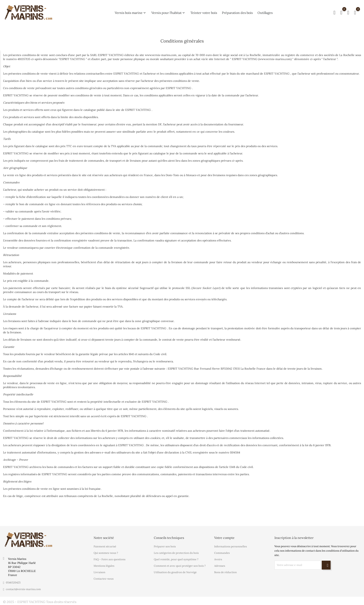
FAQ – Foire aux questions (110, 559)
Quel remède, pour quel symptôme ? (176, 559)
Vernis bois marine (131, 11)
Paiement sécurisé (105, 546)
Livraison (99, 572)
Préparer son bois (165, 546)
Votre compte (224, 538)
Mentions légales (104, 566)
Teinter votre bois (204, 11)
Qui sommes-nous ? (106, 553)
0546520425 (13, 583)
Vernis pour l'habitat (169, 11)
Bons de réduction (225, 572)
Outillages (265, 11)
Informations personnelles (231, 546)
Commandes (222, 553)
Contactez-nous (104, 579)
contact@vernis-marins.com (23, 589)
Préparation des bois (237, 11)
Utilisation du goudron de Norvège (175, 572)
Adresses (220, 566)
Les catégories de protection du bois (176, 553)
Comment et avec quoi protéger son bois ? (180, 566)
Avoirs (218, 559)
